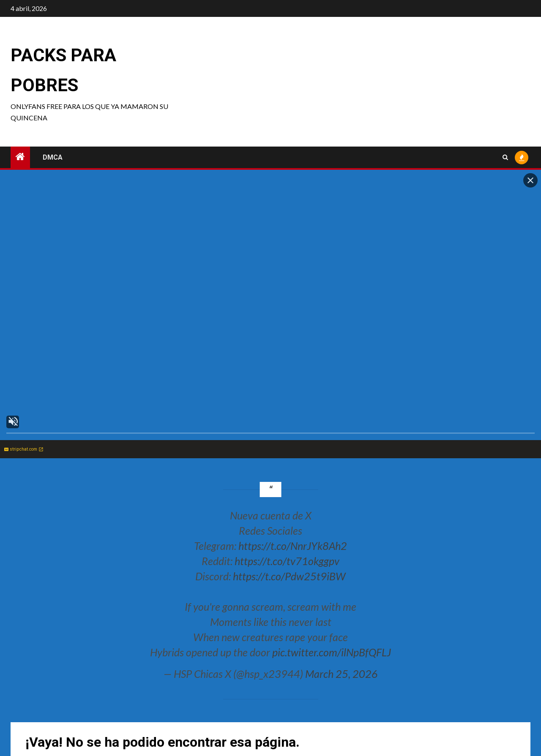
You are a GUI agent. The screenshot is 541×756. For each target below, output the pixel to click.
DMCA (53, 157)
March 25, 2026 (342, 674)
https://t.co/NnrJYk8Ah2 (293, 546)
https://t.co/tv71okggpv (287, 561)
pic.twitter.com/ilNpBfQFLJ (332, 652)
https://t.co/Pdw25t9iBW (289, 576)
